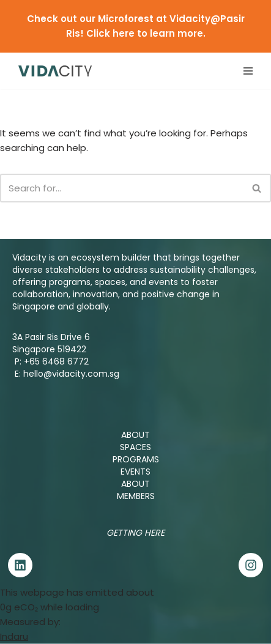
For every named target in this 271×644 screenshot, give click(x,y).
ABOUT (135, 435)
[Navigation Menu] (248, 71)
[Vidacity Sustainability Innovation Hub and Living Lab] (55, 71)
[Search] (122, 188)
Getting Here (135, 533)
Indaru (14, 636)
